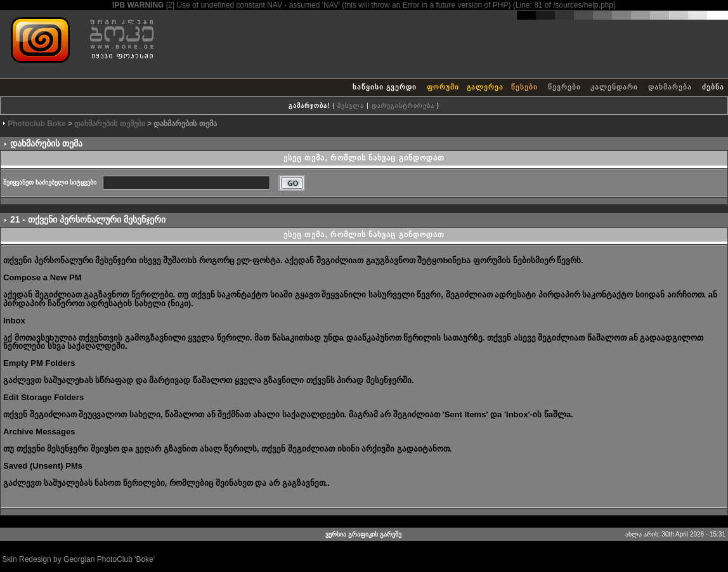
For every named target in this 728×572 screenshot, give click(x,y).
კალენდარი (614, 87)
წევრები (564, 87)
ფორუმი (443, 87)
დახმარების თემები (109, 124)
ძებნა (713, 87)
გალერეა (485, 87)
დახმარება (670, 87)
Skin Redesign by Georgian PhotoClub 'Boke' (78, 559)
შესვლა (351, 106)
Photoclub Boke (36, 124)
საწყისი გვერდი (385, 87)
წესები (524, 87)
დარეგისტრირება (403, 106)
